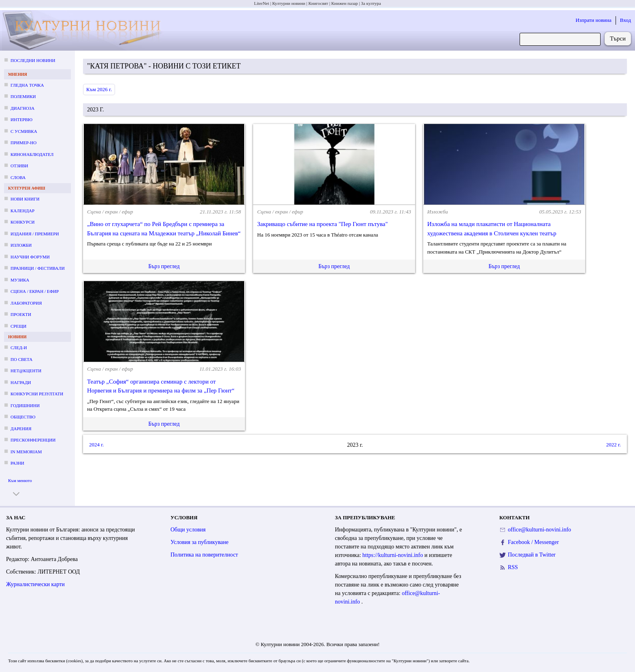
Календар (22, 211)
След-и (19, 348)
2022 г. (614, 445)
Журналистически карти (35, 584)
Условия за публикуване (199, 542)
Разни (17, 463)
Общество (23, 417)
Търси (618, 38)
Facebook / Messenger (533, 542)
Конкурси (22, 222)
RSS (513, 567)
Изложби (21, 245)
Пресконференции (33, 440)
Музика (20, 280)
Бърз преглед (164, 266)
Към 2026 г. (99, 89)
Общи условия (188, 530)
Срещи (18, 326)
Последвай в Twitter (532, 555)
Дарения (21, 429)
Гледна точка (27, 85)
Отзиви (19, 166)
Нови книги (25, 199)
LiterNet (261, 3)
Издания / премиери (35, 234)
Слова (18, 177)
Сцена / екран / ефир (35, 291)
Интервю (21, 119)
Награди (21, 382)
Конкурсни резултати (37, 394)
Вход (625, 20)
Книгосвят (318, 3)
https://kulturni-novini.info (393, 555)
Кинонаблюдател (32, 154)
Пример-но (23, 143)
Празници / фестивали (38, 268)
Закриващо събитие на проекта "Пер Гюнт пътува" (323, 224)
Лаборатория (26, 303)
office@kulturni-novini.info (539, 530)
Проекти (21, 314)
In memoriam (26, 452)
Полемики (23, 96)
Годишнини (25, 405)
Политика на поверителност (204, 555)
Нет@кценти (26, 371)
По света (21, 359)
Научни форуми (30, 257)
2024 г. (96, 445)
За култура (371, 3)
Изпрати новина (593, 20)
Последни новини (33, 60)
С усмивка (24, 131)
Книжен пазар (345, 3)
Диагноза (22, 108)
